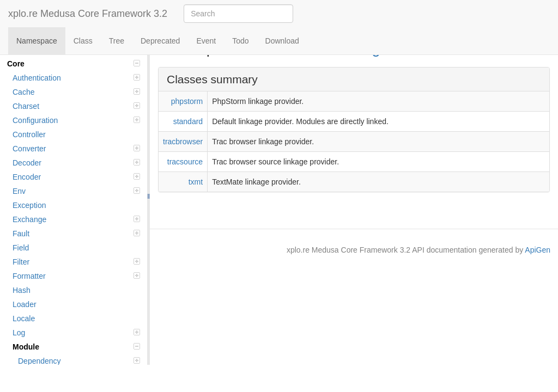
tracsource (185, 162)
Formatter (76, 276)
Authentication (76, 78)
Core (74, 64)
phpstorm (187, 101)
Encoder (76, 177)
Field (21, 248)
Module (76, 347)
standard (188, 121)
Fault (76, 234)
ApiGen (538, 250)
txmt (196, 182)
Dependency (79, 361)
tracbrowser (183, 142)
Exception (29, 205)
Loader (25, 304)
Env (76, 191)
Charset (76, 106)
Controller (29, 134)
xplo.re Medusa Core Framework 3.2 (88, 14)
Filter (76, 262)
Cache (76, 92)
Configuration (76, 120)
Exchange (76, 219)
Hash (22, 290)
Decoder (76, 163)
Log (76, 333)
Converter (76, 149)
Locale (24, 318)
